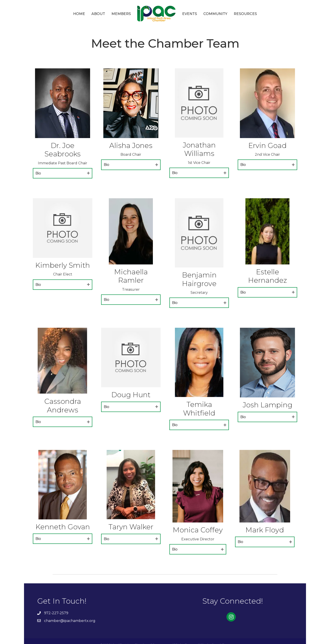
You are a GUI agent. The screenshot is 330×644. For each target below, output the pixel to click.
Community (215, 14)
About (98, 14)
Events (190, 14)
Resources (245, 14)
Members (121, 14)
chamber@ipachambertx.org (70, 621)
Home (79, 14)
